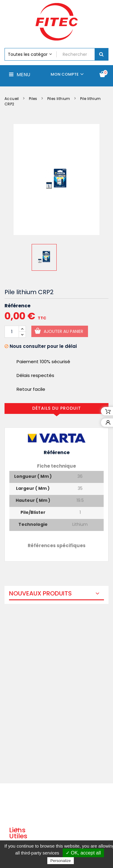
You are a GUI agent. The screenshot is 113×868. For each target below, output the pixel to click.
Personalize (61, 861)
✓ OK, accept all (83, 853)
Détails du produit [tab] (57, 408)
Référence (17, 306)
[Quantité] (12, 332)
